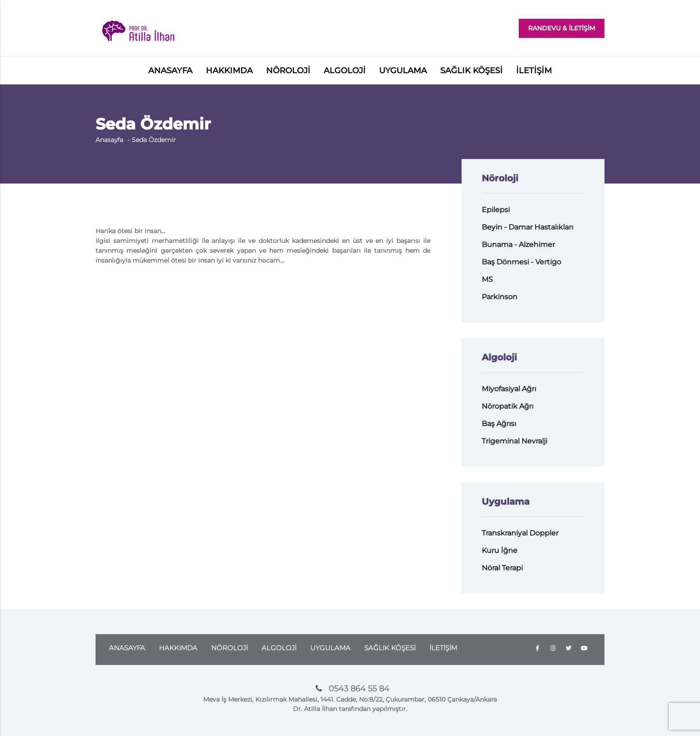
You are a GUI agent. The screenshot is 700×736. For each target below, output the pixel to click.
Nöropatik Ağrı (508, 406)
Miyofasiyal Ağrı (509, 389)
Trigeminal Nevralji (515, 441)
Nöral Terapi (502, 568)
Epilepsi (496, 210)
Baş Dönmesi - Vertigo (521, 262)
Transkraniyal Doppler (520, 533)
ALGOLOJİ (345, 71)
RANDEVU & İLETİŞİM (562, 28)
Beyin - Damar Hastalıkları (527, 227)
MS (487, 279)
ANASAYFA (170, 71)
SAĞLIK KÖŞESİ (471, 71)
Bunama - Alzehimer (518, 245)
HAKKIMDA (229, 71)
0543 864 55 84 (359, 689)
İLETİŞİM (534, 71)
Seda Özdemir (154, 140)
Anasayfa (109, 140)
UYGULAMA (403, 71)
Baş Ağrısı (499, 424)
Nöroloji (500, 178)
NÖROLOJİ (288, 71)
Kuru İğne (500, 550)
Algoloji (499, 357)
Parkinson (500, 297)
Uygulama (506, 502)
